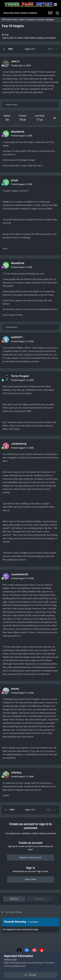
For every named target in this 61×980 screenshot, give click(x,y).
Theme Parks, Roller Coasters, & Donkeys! (36, 38)
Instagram (50, 20)
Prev (11, 49)
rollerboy (16, 773)
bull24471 (17, 337)
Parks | (16, 20)
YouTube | (41, 20)
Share (14, 899)
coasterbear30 (20, 574)
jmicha (15, 689)
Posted (21, 65)
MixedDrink (18, 132)
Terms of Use (10, 959)
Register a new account (31, 857)
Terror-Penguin (20, 376)
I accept (30, 975)
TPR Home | (7, 20)
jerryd (14, 180)
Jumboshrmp (19, 444)
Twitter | (23, 20)
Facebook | (31, 20)
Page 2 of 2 (30, 49)
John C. (16, 61)
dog (7, 35)
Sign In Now (30, 879)
